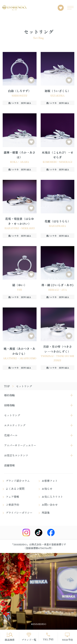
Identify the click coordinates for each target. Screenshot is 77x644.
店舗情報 (9, 465)
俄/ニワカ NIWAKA (20, 103)
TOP (7, 386)
